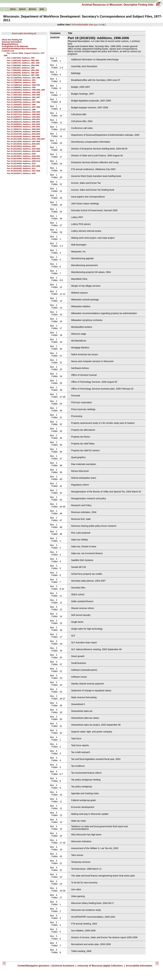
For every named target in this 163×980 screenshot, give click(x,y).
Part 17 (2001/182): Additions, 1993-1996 (23, 95)
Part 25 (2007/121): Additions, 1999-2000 (23, 114)
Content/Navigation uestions (34, 966)
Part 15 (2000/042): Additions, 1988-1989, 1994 (26, 90)
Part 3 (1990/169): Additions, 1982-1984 (23, 60)
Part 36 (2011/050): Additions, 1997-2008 (23, 141)
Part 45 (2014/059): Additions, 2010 (21, 163)
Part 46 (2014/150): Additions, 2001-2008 (23, 166)
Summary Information (12, 42)
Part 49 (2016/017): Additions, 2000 (21, 173)
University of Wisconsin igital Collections (100, 966)
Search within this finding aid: (24, 33)
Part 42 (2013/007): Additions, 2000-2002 (23, 156)
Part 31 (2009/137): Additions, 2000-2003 (23, 129)
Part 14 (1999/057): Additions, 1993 (21, 87)
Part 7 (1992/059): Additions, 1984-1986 (23, 70)
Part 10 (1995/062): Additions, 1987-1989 (23, 78)
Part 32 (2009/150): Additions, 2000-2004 (23, 132)
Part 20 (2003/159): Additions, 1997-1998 (23, 102)
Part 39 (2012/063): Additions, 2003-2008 (23, 149)
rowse (32, 9)
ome (13, 9)
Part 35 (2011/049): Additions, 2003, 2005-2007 (26, 139)
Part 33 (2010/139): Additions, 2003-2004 (23, 134)
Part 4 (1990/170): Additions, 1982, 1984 (23, 63)
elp (42, 9)
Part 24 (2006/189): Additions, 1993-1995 (23, 112)
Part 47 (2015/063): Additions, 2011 (21, 168)
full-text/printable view (83, 25)
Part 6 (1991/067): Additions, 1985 (21, 68)
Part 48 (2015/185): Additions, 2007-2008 (23, 171)
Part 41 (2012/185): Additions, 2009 (21, 154)
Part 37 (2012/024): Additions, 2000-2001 (23, 144)
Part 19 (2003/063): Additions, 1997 (21, 100)
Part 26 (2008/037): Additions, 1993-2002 (23, 117)
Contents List (8, 51)
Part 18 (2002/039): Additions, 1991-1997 (23, 97)
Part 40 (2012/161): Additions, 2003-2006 (23, 151)
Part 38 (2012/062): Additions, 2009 (21, 146)
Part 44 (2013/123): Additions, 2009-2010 (23, 161)
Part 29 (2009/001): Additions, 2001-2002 (23, 124)
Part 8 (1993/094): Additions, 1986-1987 (23, 73)
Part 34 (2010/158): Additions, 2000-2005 (23, 137)
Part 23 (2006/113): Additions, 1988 (21, 110)
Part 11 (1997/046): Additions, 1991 (21, 80)
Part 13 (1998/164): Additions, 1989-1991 (23, 85)
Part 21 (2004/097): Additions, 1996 (21, 105)
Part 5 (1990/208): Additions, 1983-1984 (23, 65)
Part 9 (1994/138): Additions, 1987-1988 (23, 75)
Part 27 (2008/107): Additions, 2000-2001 (23, 119)
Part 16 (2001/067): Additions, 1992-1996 (23, 92)
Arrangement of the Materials (15, 46)
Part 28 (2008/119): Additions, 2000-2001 (23, 122)
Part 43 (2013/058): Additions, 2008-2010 (23, 159)
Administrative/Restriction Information (19, 49)
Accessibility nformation (139, 966)
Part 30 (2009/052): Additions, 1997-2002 (23, 127)
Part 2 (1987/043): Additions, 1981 (21, 58)
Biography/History (10, 44)
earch (22, 9)
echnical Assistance (63, 966)
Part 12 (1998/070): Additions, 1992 (21, 82)
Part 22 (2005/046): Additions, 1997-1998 (23, 107)
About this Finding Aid (12, 40)
